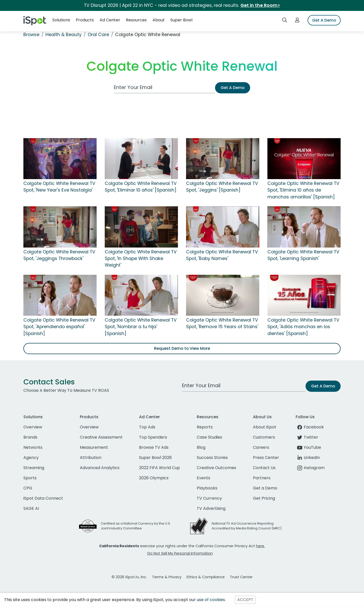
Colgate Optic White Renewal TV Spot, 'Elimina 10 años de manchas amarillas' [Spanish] (303, 190)
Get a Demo (265, 488)
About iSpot (265, 427)
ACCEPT (245, 600)
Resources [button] (136, 20)
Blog (201, 447)
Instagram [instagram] (310, 468)
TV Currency (209, 498)
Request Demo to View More (182, 348)
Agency (31, 458)
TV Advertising (211, 508)
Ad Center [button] (110, 20)
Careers (261, 447)
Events (203, 478)
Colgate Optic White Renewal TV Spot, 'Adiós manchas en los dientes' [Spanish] (303, 327)
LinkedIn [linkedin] (308, 458)
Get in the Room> (260, 5)
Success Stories (212, 458)
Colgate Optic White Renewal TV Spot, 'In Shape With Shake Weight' (141, 259)
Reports (205, 427)
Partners (262, 478)
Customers (264, 437)
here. (260, 546)
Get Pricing (264, 498)
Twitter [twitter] (307, 437)
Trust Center (241, 577)
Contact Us (264, 468)
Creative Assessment (101, 437)
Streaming (34, 468)
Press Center (266, 458)
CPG (28, 488)
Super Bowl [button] (181, 20)
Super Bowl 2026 (155, 458)
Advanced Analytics (100, 468)
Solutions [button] (61, 20)
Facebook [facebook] (310, 427)
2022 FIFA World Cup (160, 468)
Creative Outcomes (216, 468)
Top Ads (147, 427)
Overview (33, 427)
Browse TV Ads (154, 447)
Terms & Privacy (167, 577)
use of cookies (211, 600)
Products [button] (85, 20)
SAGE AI (31, 508)
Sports (30, 478)
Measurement (94, 447)
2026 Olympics (154, 478)
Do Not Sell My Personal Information (180, 553)
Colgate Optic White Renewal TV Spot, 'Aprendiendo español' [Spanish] (59, 327)
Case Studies (209, 437)
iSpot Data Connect (43, 498)
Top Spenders (153, 437)
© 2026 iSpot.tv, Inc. (129, 577)
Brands (30, 437)
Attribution (91, 458)
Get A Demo (324, 20)
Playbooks (207, 488)
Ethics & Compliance (206, 577)
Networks (33, 447)
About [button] (159, 20)
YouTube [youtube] (308, 447)
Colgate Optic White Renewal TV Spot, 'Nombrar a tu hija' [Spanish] (141, 327)
